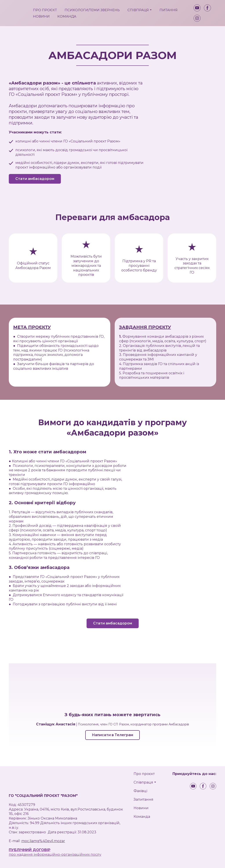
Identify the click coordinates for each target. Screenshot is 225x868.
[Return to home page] (18, 13)
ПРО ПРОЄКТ (45, 10)
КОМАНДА (67, 16)
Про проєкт (144, 774)
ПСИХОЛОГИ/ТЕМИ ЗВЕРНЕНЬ (92, 10)
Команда (142, 817)
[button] (197, 8)
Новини (141, 808)
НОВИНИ (41, 16)
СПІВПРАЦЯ (138, 10)
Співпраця (143, 782)
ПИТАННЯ (169, 10)
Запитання (143, 799)
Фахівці (140, 791)
